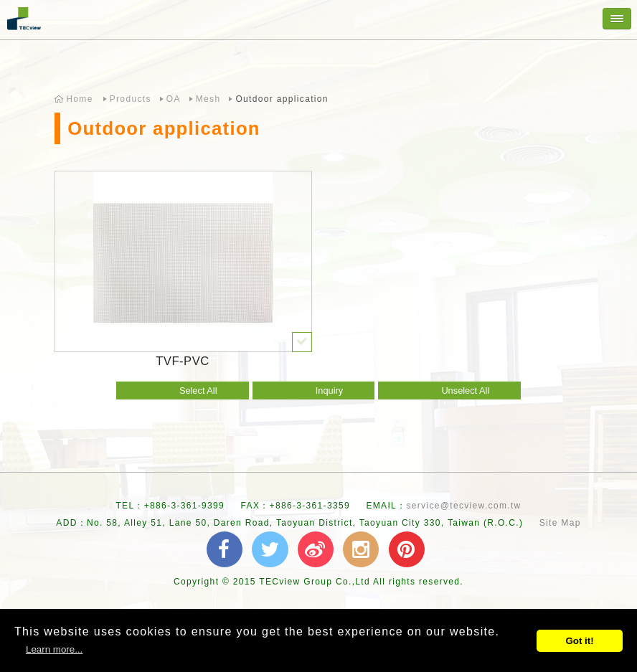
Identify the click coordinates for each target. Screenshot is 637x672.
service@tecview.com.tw (463, 506)
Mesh (208, 99)
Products (131, 99)
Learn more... (54, 649)
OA (174, 99)
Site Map (560, 523)
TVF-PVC (183, 361)
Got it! (579, 641)
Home (79, 99)
